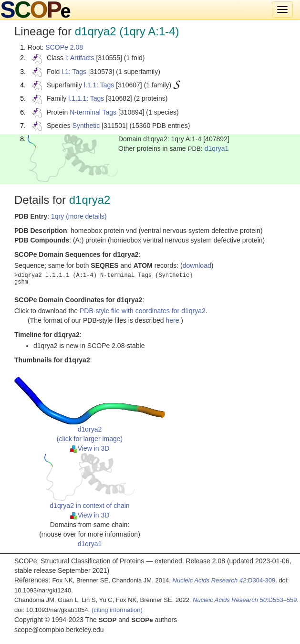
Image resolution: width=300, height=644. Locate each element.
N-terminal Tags (93, 112)
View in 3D (90, 448)
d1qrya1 (217, 148)
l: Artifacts (80, 58)
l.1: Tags (74, 72)
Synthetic (86, 126)
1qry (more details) (79, 216)
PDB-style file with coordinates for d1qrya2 (143, 311)
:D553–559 (245, 600)
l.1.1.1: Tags (86, 98)
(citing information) (117, 610)
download (197, 265)
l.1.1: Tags (99, 85)
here (172, 320)
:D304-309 (224, 580)
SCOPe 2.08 (64, 47)
